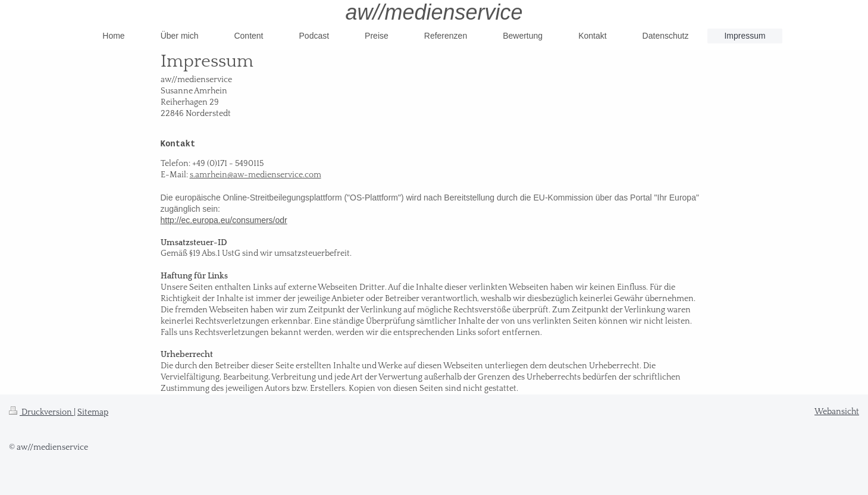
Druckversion (41, 412)
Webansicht (837, 412)
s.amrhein (209, 175)
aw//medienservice (434, 12)
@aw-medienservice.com (274, 175)
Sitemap (93, 412)
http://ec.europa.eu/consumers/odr (224, 220)
